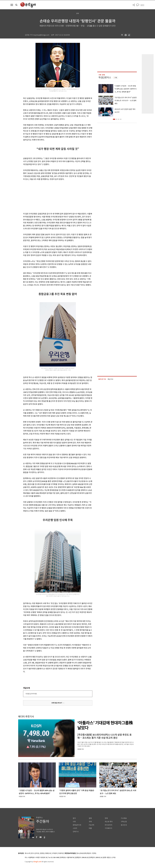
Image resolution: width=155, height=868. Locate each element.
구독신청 (124, 822)
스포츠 (75, 828)
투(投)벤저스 (105, 78)
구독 (116, 78)
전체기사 (76, 832)
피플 (90, 828)
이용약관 (61, 853)
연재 (106, 818)
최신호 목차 (109, 822)
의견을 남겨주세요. (31, 694)
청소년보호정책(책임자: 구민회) (86, 853)
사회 (74, 822)
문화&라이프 (77, 825)
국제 (90, 822)
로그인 (142, 5)
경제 (90, 818)
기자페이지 (108, 828)
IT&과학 (91, 825)
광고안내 (124, 825)
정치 (74, 818)
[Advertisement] (53, 196)
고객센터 (54, 853)
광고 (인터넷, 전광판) (38, 853)
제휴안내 (48, 853)
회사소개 (27, 853)
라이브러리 (108, 825)
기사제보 (124, 818)
